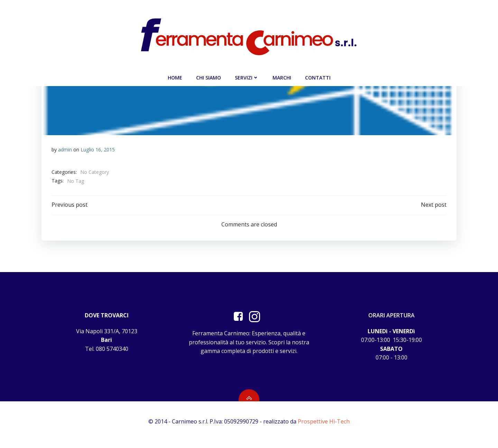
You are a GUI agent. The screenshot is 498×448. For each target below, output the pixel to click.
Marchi (282, 77)
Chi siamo (209, 77)
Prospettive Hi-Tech (324, 427)
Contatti (318, 77)
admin (65, 150)
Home (175, 77)
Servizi (247, 77)
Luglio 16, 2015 (98, 150)
